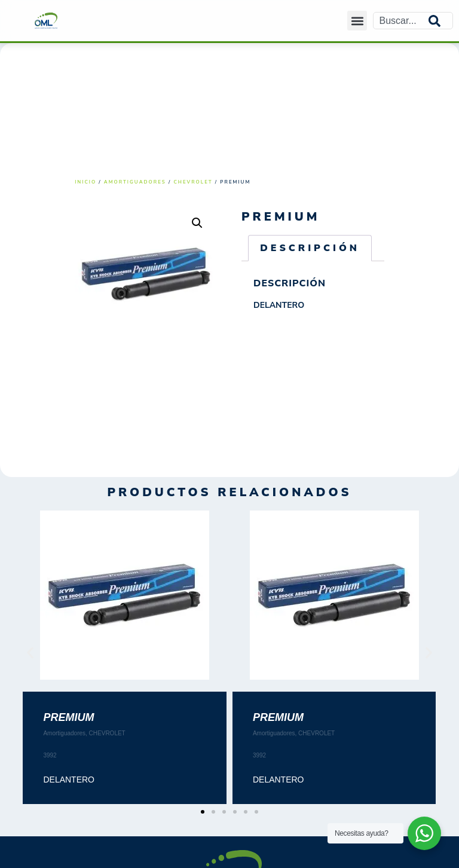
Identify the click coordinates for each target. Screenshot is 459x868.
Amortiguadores (135, 182)
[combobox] (401, 21)
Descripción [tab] (310, 248)
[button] (357, 21)
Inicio (85, 182)
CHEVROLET (193, 182)
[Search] (440, 21)
